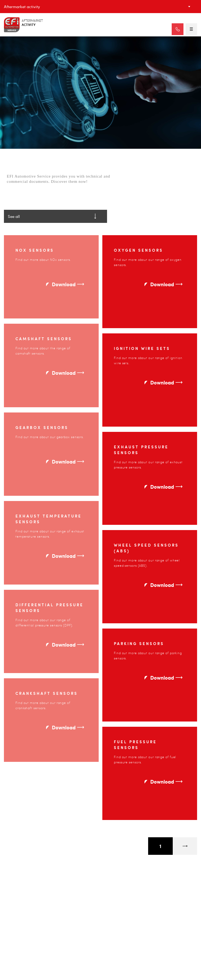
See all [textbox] (14, 217)
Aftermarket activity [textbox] (22, 7)
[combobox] (100, 7)
